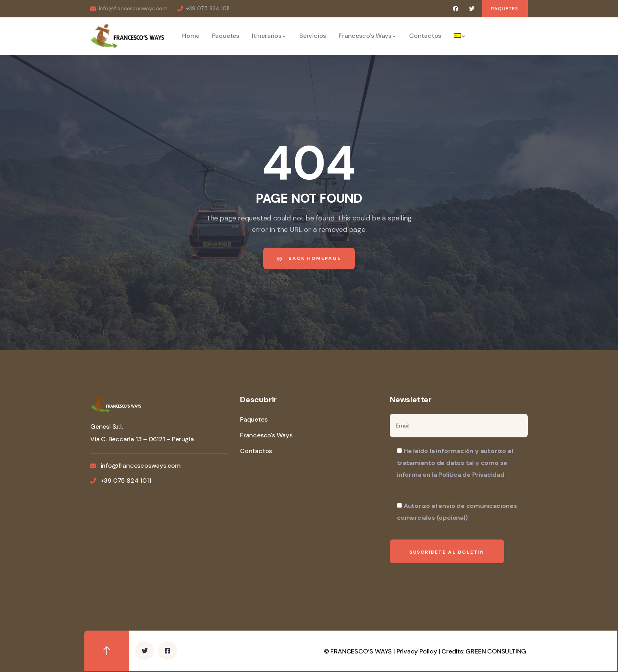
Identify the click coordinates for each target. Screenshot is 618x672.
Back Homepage (309, 258)
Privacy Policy (417, 651)
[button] (505, 9)
